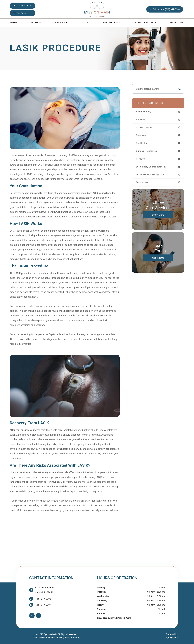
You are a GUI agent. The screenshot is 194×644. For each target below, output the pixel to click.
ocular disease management (151, 175)
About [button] (35, 23)
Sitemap (76, 637)
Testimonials (112, 23)
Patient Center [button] (145, 23)
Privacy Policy (64, 637)
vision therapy (144, 112)
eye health (142, 143)
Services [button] (60, 23)
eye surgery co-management (152, 167)
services (141, 120)
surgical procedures (147, 151)
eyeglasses (142, 136)
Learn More (158, 215)
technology (142, 183)
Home (14, 23)
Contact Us (176, 23)
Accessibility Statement (44, 637)
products (141, 159)
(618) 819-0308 (43, 599)
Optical (85, 23)
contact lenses (145, 128)
